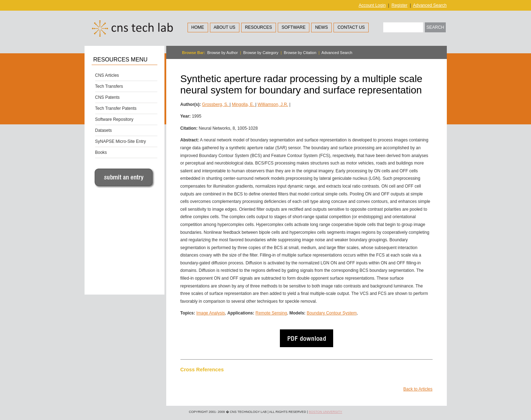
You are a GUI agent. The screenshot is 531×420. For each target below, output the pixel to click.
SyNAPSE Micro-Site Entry (121, 141)
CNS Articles (107, 75)
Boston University (325, 412)
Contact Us (351, 27)
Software (294, 27)
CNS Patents (107, 97)
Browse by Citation (300, 53)
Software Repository (114, 119)
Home (198, 27)
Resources (259, 27)
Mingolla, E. (244, 104)
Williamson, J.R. (273, 104)
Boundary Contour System (332, 313)
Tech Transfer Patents (116, 108)
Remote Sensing (271, 313)
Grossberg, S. (216, 104)
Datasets (104, 130)
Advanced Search (430, 5)
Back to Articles (418, 389)
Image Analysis (211, 313)
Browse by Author (222, 53)
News (321, 27)
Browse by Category (261, 53)
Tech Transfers (109, 86)
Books (101, 152)
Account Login (372, 5)
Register (399, 5)
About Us (225, 27)
